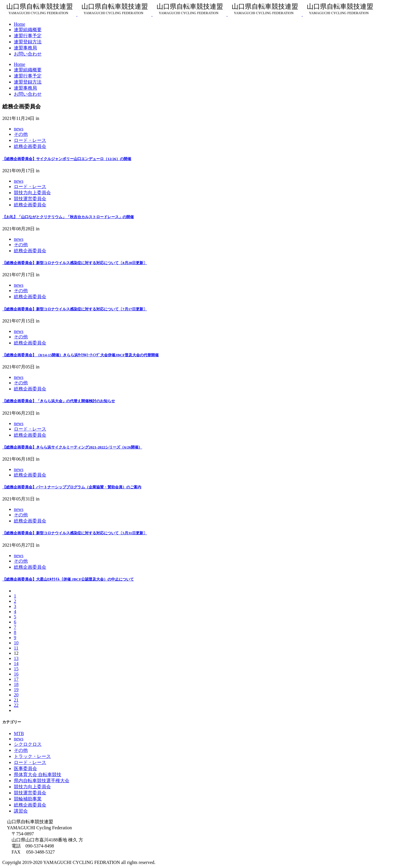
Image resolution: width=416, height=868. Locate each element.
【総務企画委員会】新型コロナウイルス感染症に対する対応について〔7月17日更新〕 (75, 309)
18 (16, 684)
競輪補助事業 (28, 799)
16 (16, 674)
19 (16, 690)
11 (16, 648)
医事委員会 (25, 768)
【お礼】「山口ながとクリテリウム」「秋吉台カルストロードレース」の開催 (68, 217)
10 (16, 643)
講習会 (21, 811)
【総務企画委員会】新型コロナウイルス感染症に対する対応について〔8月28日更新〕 (75, 263)
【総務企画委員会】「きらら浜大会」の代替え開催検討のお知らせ (59, 401)
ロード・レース (30, 140)
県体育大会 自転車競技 (38, 775)
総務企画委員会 (30, 146)
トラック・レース (32, 756)
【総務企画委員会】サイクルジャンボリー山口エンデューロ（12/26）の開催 (67, 159)
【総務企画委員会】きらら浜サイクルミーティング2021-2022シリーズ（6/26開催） (72, 447)
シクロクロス (28, 744)
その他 (21, 134)
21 (16, 700)
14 (16, 664)
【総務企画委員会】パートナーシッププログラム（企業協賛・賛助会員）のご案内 (72, 487)
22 (16, 705)
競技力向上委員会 (32, 193)
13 (16, 658)
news (19, 129)
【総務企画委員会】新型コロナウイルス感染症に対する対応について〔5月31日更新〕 (75, 533)
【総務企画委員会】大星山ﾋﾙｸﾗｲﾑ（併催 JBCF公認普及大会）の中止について (68, 579)
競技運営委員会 (30, 199)
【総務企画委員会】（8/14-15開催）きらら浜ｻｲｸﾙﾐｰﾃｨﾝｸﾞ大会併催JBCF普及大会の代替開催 (80, 355)
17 (16, 679)
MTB (19, 733)
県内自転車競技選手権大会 (42, 781)
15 (16, 669)
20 (16, 695)
